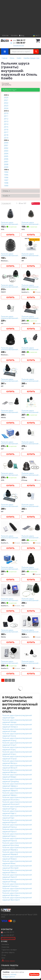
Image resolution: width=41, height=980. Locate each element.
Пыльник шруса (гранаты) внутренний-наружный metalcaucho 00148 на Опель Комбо (10, 255)
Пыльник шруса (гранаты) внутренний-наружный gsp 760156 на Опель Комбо (10, 443)
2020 (6, 97)
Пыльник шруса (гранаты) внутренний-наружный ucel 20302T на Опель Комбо (10, 223)
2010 (6, 113)
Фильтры (36, 203)
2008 (6, 164)
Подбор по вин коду (8, 938)
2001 (6, 145)
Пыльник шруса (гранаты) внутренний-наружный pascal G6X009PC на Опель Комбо (10, 631)
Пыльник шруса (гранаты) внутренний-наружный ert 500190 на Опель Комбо (30, 380)
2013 (6, 121)
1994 (6, 172)
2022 (6, 103)
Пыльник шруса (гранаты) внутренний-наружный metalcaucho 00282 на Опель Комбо (10, 349)
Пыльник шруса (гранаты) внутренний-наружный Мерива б (17, 853)
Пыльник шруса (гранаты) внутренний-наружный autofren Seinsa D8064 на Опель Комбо (30, 286)
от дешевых (6, 203)
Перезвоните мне (19, 45)
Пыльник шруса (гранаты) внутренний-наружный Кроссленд (17, 844)
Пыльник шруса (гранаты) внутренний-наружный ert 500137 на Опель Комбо (10, 317)
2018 (6, 135)
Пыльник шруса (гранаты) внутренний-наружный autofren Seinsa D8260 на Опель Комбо (30, 631)
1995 (6, 175)
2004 (6, 153)
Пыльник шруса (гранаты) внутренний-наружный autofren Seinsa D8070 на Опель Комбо (30, 317)
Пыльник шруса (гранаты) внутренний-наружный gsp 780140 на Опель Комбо (10, 568)
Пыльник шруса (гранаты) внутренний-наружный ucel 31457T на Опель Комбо (30, 223)
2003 (6, 151)
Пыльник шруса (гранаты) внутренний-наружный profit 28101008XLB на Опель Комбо (10, 286)
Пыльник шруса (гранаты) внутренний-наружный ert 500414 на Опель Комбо (30, 505)
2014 (6, 124)
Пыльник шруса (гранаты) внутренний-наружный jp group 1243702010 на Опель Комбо (30, 474)
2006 (6, 159)
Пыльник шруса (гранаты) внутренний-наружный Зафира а (17, 785)
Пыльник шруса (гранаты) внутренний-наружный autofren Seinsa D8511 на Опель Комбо (30, 537)
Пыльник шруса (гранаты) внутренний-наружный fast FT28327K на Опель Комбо (30, 599)
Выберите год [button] (10, 90)
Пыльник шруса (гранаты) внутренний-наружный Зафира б (17, 789)
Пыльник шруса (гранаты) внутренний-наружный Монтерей (17, 867)
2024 (6, 108)
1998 (6, 183)
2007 (6, 162)
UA (35, 35)
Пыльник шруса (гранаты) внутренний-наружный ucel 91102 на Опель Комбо (31, 349)
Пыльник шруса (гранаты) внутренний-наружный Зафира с (17, 794)
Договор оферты (8, 952)
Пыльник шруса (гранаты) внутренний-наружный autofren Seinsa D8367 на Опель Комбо (10, 662)
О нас (4, 955)
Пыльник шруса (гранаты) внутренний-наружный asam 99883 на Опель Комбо (30, 662)
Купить (10, 235)
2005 (6, 156)
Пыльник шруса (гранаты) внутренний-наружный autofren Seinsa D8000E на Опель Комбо (10, 599)
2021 (6, 100)
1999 (6, 186)
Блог (3, 958)
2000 (6, 143)
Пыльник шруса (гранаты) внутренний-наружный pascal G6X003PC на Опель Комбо (10, 411)
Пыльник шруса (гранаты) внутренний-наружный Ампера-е (17, 726)
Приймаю (34, 974)
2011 (6, 116)
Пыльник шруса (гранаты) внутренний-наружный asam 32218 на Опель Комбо (30, 568)
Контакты (14, 35)
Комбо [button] (6, 196)
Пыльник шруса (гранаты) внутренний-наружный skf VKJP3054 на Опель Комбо (31, 255)
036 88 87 (18, 43)
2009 (6, 167)
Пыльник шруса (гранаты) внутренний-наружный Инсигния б (17, 803)
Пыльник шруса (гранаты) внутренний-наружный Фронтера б (17, 899)
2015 (6, 127)
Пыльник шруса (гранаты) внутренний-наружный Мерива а (17, 849)
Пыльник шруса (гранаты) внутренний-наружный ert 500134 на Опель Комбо (10, 380)
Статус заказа (8, 961)
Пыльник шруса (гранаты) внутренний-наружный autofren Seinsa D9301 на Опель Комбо (10, 537)
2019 (6, 138)
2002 (6, 148)
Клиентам (5, 947)
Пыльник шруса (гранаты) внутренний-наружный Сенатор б (17, 890)
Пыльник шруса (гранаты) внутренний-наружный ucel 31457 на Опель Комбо (31, 411)
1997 (6, 180)
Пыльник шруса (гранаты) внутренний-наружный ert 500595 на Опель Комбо (10, 505)
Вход (22, 36)
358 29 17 (18, 40)
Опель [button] (6, 191)
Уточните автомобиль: (7, 84)
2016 (6, 130)
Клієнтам (5, 35)
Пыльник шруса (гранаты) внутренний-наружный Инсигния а (17, 798)
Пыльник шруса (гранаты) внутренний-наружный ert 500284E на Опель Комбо (30, 443)
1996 (6, 177)
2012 (6, 119)
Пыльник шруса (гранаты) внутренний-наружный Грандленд (17, 780)
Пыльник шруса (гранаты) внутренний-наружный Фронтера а (17, 894)
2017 (6, 132)
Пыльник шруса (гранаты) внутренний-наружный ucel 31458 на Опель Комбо (10, 474)
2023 (6, 106)
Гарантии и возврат (9, 950)
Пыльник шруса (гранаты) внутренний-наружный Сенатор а (17, 885)
